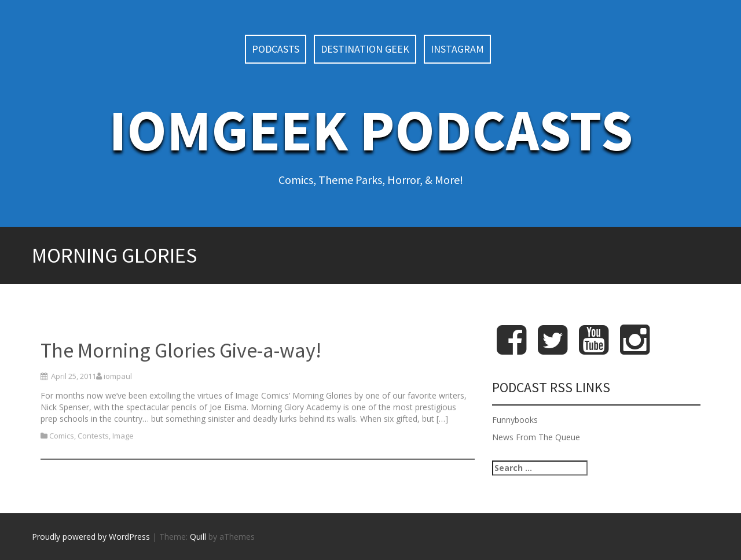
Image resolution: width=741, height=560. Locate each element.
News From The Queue (536, 437)
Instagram (457, 49)
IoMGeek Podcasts (371, 130)
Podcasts (276, 49)
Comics (62, 457)
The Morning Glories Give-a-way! (181, 372)
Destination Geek (365, 49)
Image (123, 457)
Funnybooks (515, 420)
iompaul (118, 397)
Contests (93, 457)
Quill (198, 537)
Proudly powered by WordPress (91, 537)
